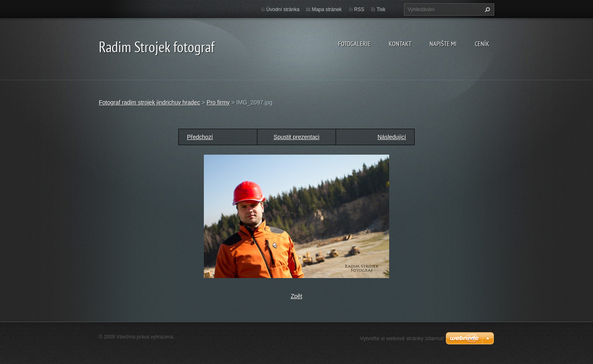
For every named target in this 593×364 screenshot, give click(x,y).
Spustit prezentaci (296, 137)
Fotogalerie (354, 44)
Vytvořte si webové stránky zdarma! (402, 338)
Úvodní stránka (283, 9)
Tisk (381, 9)
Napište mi (443, 44)
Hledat (486, 9)
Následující (392, 137)
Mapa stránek (327, 9)
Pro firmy (218, 102)
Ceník (482, 44)
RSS (359, 9)
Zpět (296, 296)
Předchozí (200, 137)
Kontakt (400, 44)
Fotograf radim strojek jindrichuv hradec (149, 102)
